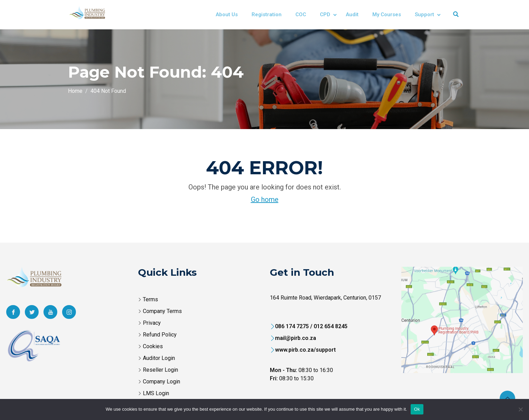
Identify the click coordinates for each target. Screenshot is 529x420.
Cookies (153, 346)
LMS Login (156, 393)
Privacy (152, 323)
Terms (150, 299)
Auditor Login (159, 358)
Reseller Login (160, 370)
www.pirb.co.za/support (305, 350)
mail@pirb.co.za (296, 338)
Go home (265, 199)
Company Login (161, 382)
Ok (417, 409)
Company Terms (162, 311)
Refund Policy (160, 335)
